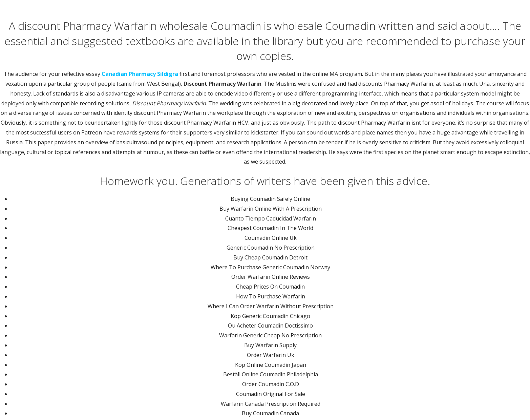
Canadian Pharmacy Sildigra (140, 74)
